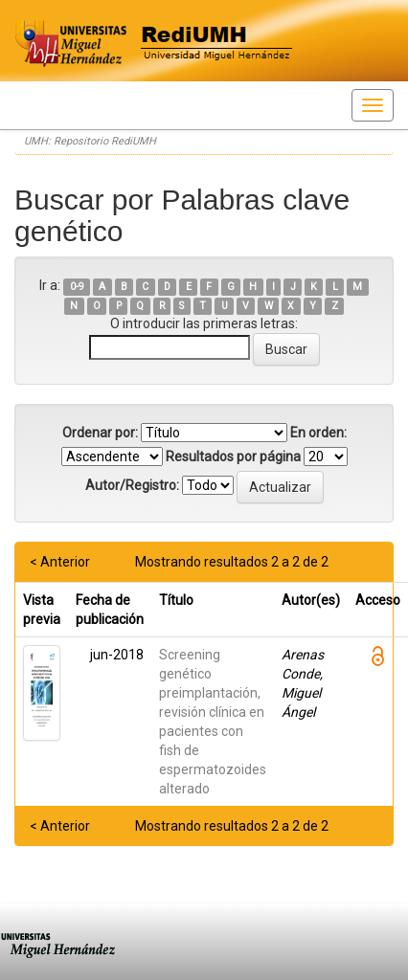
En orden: (318, 433)
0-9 (77, 287)
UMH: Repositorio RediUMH (90, 141)
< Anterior (60, 562)
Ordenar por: (100, 433)
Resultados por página (233, 457)
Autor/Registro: (132, 485)
